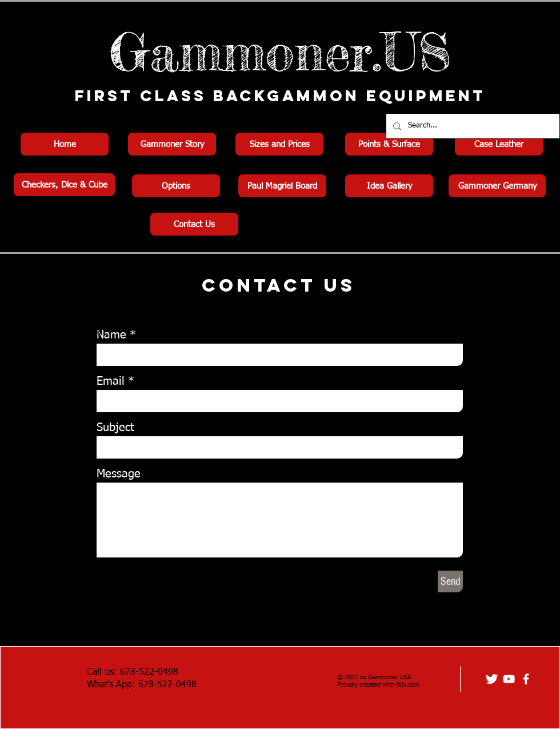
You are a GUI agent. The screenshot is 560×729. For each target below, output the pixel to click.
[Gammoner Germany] (497, 186)
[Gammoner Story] (172, 144)
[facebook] (526, 679)
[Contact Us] (194, 224)
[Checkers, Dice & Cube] (64, 185)
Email (111, 381)
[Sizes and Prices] (279, 144)
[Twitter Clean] (492, 679)
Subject (115, 428)
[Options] (176, 186)
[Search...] (472, 126)
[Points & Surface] (389, 144)
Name (111, 335)
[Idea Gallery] (389, 186)
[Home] (65, 144)
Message (119, 474)
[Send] (450, 581)
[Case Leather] (499, 144)
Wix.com (408, 685)
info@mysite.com (48, 351)
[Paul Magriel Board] (282, 186)
